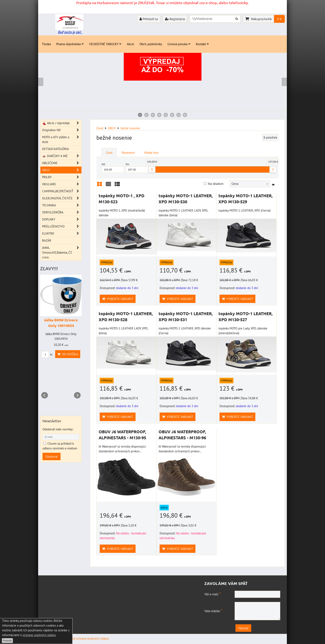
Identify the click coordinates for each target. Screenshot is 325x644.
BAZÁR (47, 240)
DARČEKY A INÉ (62, 156)
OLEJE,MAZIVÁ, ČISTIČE (62, 198)
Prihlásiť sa (149, 19)
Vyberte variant (118, 299)
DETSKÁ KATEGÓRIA (55, 149)
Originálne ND (62, 130)
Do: (137, 168)
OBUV (62, 170)
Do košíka (68, 354)
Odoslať (243, 628)
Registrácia (175, 19)
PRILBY (62, 177)
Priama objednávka (70, 44)
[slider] (152, 169)
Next (77, 395)
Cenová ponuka (179, 44)
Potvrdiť (7, 641)
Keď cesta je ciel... (70, 32)
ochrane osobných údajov (39, 635)
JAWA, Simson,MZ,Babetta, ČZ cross (62, 252)
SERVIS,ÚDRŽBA (62, 212)
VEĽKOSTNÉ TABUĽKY (105, 44)
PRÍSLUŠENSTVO (62, 226)
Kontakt (202, 44)
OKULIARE (62, 184)
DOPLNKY (62, 219)
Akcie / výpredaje (62, 123)
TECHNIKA (62, 205)
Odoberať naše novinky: (58, 429)
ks (47, 354)
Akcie (130, 44)
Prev (45, 395)
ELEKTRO (62, 233)
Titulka (46, 44)
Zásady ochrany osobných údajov (88, 638)
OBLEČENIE (62, 163)
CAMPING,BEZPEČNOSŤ (62, 191)
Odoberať (52, 456)
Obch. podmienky (151, 44)
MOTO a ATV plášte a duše (62, 139)
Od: (113, 168)
